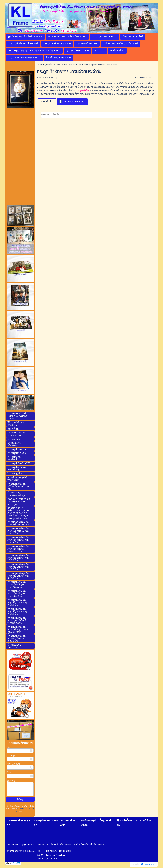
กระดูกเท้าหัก (82, 90)
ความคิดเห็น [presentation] (47, 102)
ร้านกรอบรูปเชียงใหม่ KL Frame (49, 65)
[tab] (47, 102)
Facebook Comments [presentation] (72, 102)
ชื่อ (8, 747)
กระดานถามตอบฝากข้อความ (75, 65)
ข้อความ (11, 781)
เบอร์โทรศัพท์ (13, 764)
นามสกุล (11, 755)
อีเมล (9, 772)
